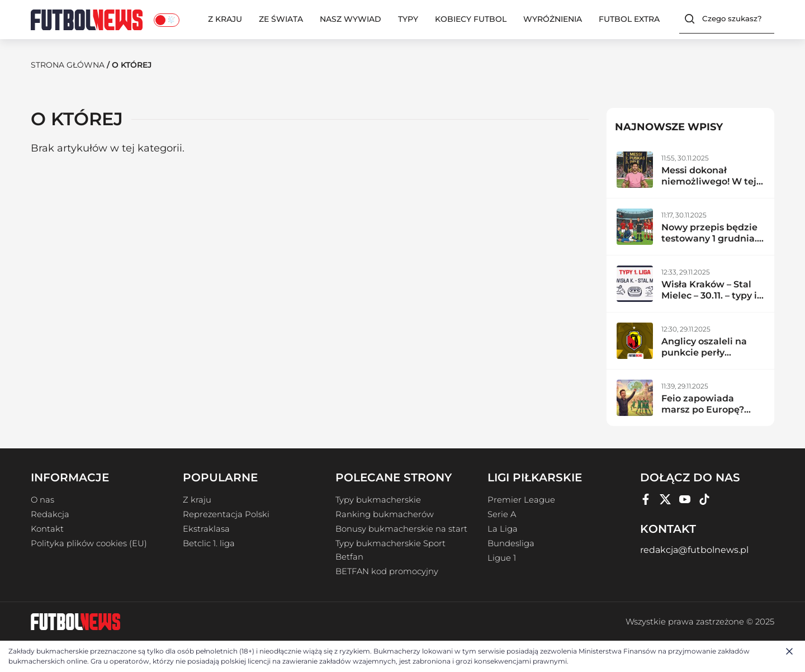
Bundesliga (511, 543)
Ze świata (281, 19)
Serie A (502, 514)
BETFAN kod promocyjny (387, 571)
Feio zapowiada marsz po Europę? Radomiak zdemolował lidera (704, 415)
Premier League (521, 499)
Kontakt (47, 528)
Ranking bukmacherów (385, 514)
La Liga (503, 528)
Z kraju (225, 19)
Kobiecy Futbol (471, 19)
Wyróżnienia (553, 19)
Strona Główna (68, 65)
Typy (408, 19)
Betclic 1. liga (209, 543)
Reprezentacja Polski (226, 514)
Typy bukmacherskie (378, 499)
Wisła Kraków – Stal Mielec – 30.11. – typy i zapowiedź (709, 295)
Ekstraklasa (206, 528)
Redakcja (50, 514)
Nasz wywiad (351, 19)
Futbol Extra (629, 19)
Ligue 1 (502, 557)
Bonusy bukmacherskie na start (401, 528)
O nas (42, 499)
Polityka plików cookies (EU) (89, 543)
